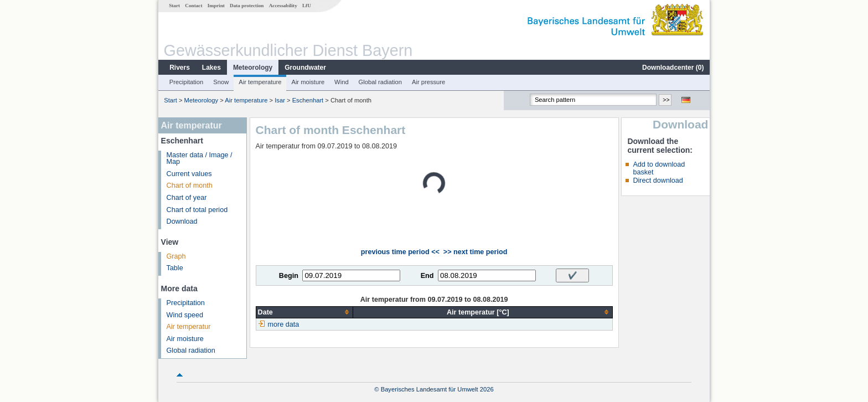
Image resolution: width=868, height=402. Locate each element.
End (427, 276)
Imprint (216, 6)
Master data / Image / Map (200, 159)
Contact (193, 6)
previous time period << (400, 252)
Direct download (658, 181)
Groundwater (305, 68)
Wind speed (185, 315)
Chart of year (187, 198)
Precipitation (187, 82)
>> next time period (475, 252)
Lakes (211, 68)
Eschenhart (308, 100)
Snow (221, 82)
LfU (307, 6)
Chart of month (190, 185)
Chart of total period (197, 210)
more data (284, 324)
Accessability (283, 6)
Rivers (180, 68)
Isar (280, 100)
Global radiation (380, 82)
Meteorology (253, 68)
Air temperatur (189, 327)
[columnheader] (304, 312)
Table (175, 268)
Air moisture (308, 82)
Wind (342, 82)
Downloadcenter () (673, 68)
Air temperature (260, 82)
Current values (189, 174)
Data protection (247, 6)
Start (174, 6)
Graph (176, 256)
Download (182, 221)
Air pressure (428, 82)
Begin (289, 276)
